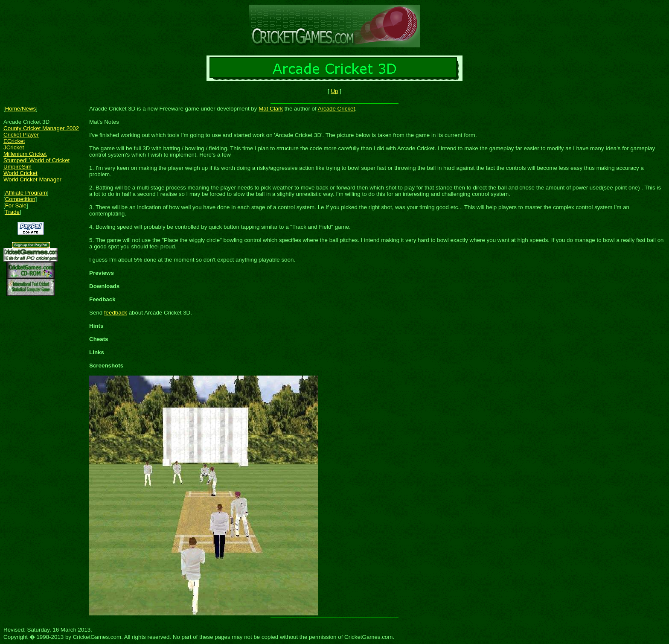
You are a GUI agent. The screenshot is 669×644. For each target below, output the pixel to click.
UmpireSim (17, 167)
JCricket (14, 147)
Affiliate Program (26, 193)
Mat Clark (271, 109)
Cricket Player (21, 135)
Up (334, 91)
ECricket (14, 141)
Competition (20, 199)
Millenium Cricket (25, 154)
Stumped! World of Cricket (36, 160)
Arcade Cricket (336, 109)
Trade (12, 212)
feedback (116, 313)
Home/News (21, 109)
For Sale (16, 205)
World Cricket (20, 173)
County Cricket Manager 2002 (41, 128)
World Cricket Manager (32, 179)
